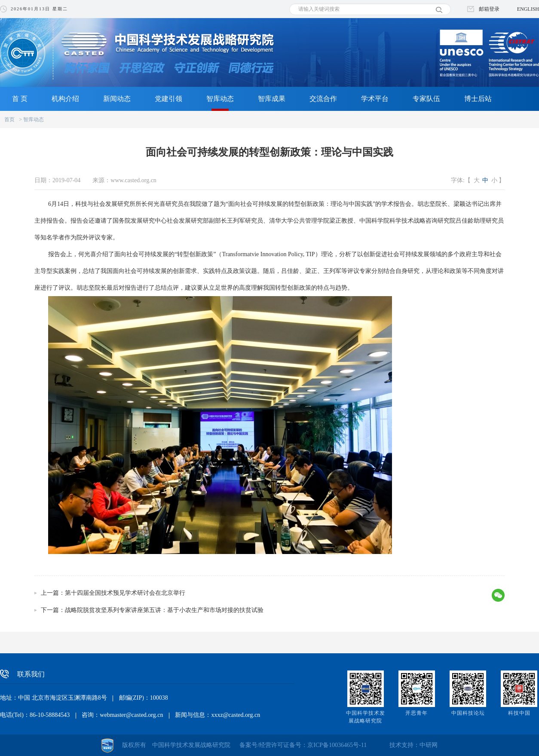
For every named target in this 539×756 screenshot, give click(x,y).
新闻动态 (117, 99)
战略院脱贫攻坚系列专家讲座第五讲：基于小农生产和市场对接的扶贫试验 (164, 610)
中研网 (429, 745)
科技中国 (519, 713)
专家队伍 (426, 99)
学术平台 (375, 99)
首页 (9, 119)
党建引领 (168, 99)
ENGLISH (528, 9)
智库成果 (272, 99)
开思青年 (416, 713)
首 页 (20, 99)
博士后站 (478, 99)
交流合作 (323, 99)
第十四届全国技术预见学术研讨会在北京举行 (125, 593)
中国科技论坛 (468, 713)
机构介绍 (65, 99)
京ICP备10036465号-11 (337, 745)
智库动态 (220, 99)
